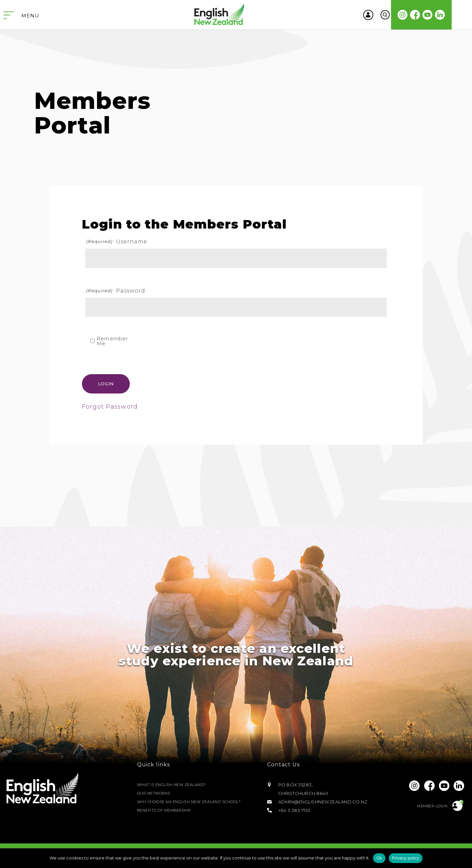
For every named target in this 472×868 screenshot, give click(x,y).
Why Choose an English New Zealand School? (198, 803)
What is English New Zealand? (176, 786)
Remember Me (112, 341)
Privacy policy (406, 858)
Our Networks (156, 794)
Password (115, 291)
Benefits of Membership (168, 811)
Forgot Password (110, 408)
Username (116, 242)
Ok (379, 858)
